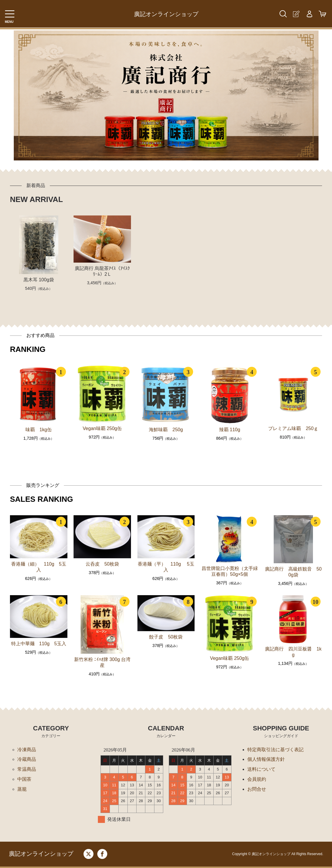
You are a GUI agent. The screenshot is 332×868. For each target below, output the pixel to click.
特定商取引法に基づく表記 (275, 750)
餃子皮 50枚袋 (166, 637)
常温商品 (27, 769)
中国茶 (24, 779)
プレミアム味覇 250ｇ (293, 428)
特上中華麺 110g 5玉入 (39, 644)
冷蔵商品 (27, 760)
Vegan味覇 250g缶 (102, 428)
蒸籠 (22, 789)
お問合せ (257, 789)
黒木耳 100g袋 (39, 280)
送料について (261, 769)
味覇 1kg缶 (39, 430)
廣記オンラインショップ (166, 14)
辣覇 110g (230, 430)
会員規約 (257, 779)
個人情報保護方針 (266, 760)
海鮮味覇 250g (166, 430)
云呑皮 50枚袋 (102, 564)
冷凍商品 (27, 750)
